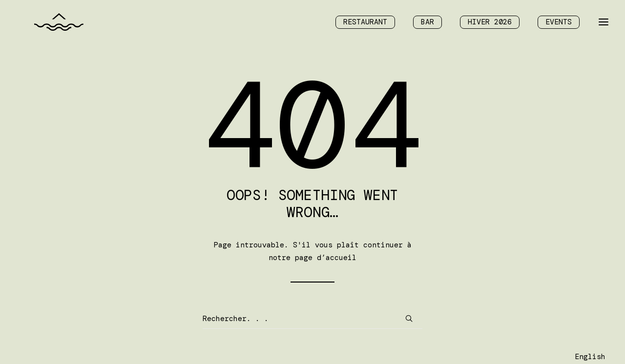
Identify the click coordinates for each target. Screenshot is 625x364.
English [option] (590, 357)
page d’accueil (326, 258)
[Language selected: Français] (590, 356)
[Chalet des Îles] (48, 24)
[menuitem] (369, 24)
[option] (590, 357)
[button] (409, 318)
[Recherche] (312, 319)
